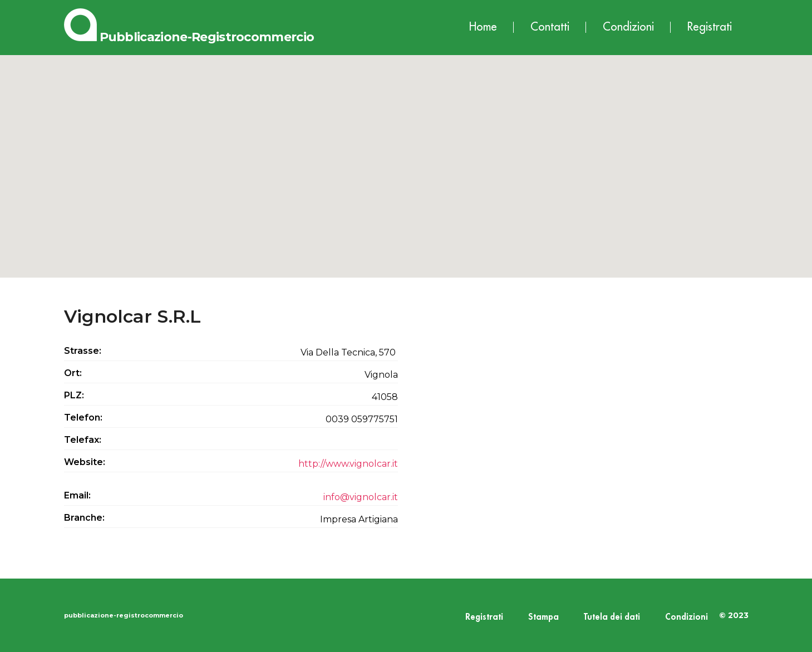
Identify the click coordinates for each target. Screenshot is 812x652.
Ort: (73, 373)
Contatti (550, 27)
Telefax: (83, 440)
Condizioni (628, 27)
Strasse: (83, 351)
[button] (406, 156)
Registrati (710, 27)
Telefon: (83, 418)
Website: (85, 462)
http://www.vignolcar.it (348, 464)
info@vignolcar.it (361, 497)
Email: (77, 495)
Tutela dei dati (612, 617)
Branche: (84, 518)
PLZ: (74, 395)
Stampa (543, 617)
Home (483, 27)
